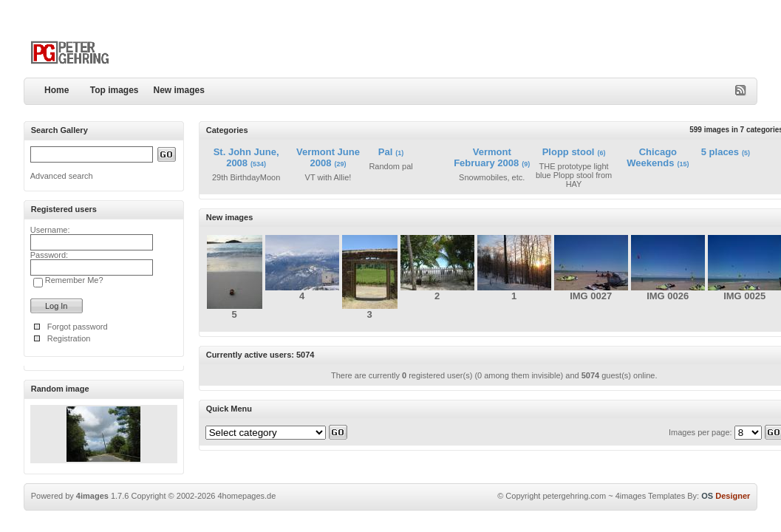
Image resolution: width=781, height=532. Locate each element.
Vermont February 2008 (486, 157)
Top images (115, 90)
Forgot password (78, 327)
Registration (69, 338)
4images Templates (651, 496)
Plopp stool (569, 152)
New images (179, 90)
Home (57, 90)
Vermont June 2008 (328, 157)
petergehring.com (574, 496)
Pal (386, 152)
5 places (720, 152)
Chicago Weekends (652, 157)
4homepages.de (246, 496)
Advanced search (62, 176)
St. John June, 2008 (246, 157)
